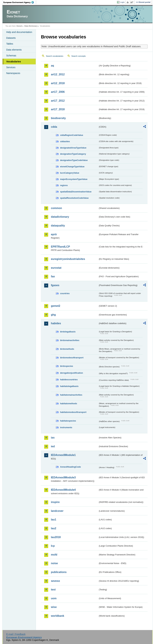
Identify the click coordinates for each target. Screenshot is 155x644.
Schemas (11, 56)
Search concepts (79, 56)
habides (56, 323)
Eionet (19, 26)
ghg (53, 315)
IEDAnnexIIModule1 (63, 455)
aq (52, 66)
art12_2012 (58, 74)
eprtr (54, 234)
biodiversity (58, 118)
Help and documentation (19, 32)
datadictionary (60, 217)
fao (53, 276)
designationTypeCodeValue (74, 160)
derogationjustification (71, 373)
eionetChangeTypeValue (72, 167)
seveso (55, 581)
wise (54, 607)
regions (64, 185)
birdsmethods (67, 349)
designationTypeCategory (73, 154)
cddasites (65, 141)
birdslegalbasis (68, 332)
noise (54, 563)
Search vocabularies (54, 56)
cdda (54, 127)
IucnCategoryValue (70, 173)
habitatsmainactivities (71, 395)
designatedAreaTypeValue (73, 148)
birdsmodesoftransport (72, 358)
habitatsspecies (68, 421)
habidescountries (69, 380)
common (56, 208)
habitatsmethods (68, 403)
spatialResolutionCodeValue (74, 198)
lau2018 (56, 537)
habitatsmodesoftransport (73, 412)
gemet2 (55, 306)
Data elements (14, 50)
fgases (55, 285)
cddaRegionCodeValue (72, 135)
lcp (53, 546)
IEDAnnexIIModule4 (63, 490)
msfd (54, 555)
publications (59, 572)
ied (53, 446)
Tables (10, 44)
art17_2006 (58, 92)
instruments (66, 427)
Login (122, 2)
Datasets (11, 38)
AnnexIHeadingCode (70, 467)
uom (54, 598)
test (53, 590)
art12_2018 (58, 83)
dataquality (58, 226)
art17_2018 (58, 109)
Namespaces (13, 73)
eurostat (56, 268)
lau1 (53, 520)
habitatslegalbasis (69, 386)
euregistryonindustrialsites (68, 259)
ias (53, 438)
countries (65, 293)
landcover (57, 511)
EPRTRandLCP (60, 247)
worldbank (57, 616)
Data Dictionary (31, 26)
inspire (55, 502)
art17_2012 (58, 101)
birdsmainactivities (70, 340)
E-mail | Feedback (16, 634)
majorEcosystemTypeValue (74, 179)
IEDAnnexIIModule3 (63, 477)
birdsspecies (66, 366)
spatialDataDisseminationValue (76, 192)
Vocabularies (14, 62)
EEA (20, 2)
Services (11, 67)
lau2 (53, 528)
